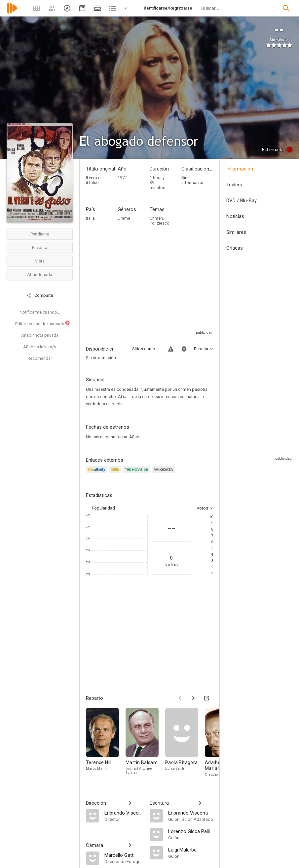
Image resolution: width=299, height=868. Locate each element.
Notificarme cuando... (40, 312)
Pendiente (40, 234)
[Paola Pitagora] (185, 744)
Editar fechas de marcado (43, 323)
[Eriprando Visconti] (124, 813)
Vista (40, 261)
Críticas (235, 248)
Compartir (40, 295)
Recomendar (40, 358)
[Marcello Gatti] (124, 855)
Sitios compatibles (146, 349)
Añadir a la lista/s (40, 347)
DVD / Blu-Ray (242, 201)
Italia (90, 218)
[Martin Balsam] (145, 744)
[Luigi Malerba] (191, 850)
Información (240, 169)
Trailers (234, 185)
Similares (236, 232)
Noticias (235, 216)
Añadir (135, 437)
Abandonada (40, 275)
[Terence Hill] (106, 744)
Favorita (40, 248)
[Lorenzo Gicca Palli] (191, 831)
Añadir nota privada (40, 335)
